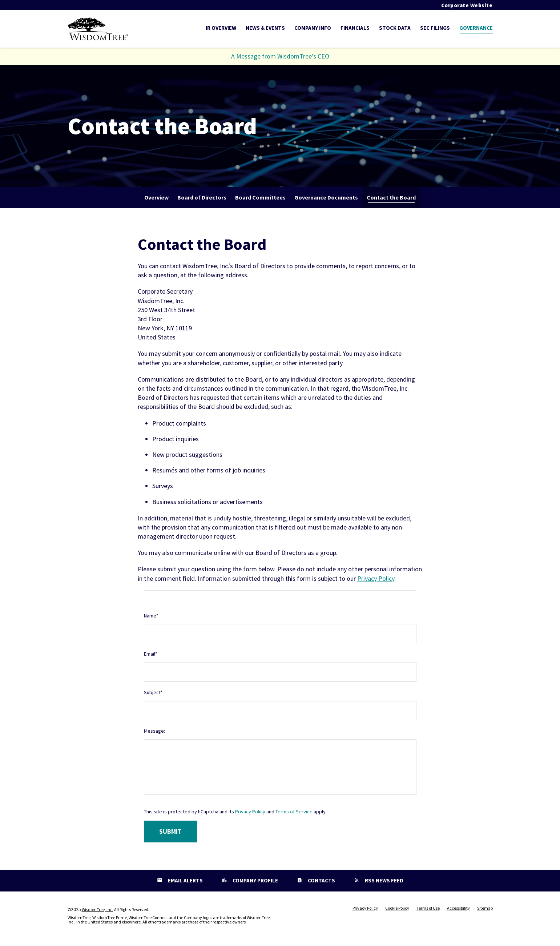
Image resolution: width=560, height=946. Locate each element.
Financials (355, 28)
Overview (156, 197)
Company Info (313, 28)
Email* (151, 654)
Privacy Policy (376, 578)
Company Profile (255, 880)
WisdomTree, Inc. (98, 909)
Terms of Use (428, 908)
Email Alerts (185, 880)
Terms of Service (294, 812)
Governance (476, 28)
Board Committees (260, 197)
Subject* (153, 692)
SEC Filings (435, 28)
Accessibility (458, 908)
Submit (170, 831)
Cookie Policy (397, 908)
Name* (151, 616)
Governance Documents (326, 197)
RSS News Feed (384, 880)
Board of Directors (202, 197)
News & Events (265, 28)
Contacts (321, 880)
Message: (154, 731)
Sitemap (485, 908)
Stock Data (395, 28)
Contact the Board (391, 197)
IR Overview (221, 28)
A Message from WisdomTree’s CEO (280, 56)
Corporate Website (467, 5)
